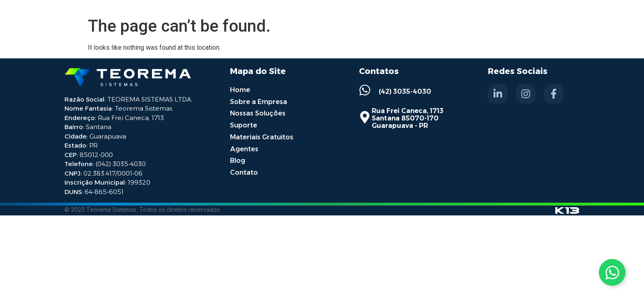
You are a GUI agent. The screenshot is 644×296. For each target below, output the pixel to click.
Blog (238, 158)
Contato (244, 170)
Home (240, 89)
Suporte (244, 124)
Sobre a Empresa (259, 101)
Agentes (244, 147)
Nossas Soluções (258, 112)
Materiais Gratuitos (262, 135)
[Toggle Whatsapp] (612, 272)
